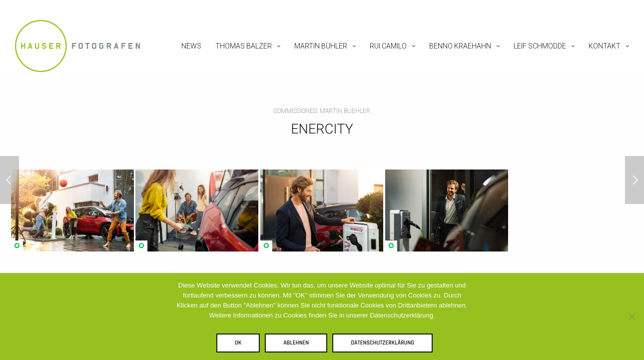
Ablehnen (296, 343)
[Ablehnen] (632, 316)
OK (238, 343)
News (191, 46)
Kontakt (605, 46)
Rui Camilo (388, 46)
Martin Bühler (321, 46)
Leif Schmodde (540, 46)
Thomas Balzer (244, 46)
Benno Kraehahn (460, 46)
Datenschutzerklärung (382, 343)
